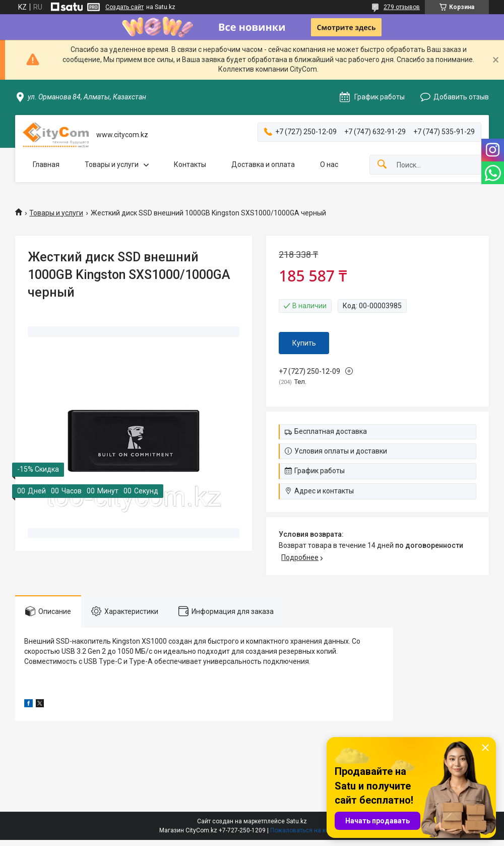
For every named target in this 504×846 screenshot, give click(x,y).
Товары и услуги (112, 164)
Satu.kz (297, 821)
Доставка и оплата (263, 164)
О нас (329, 164)
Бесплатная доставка (331, 431)
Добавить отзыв (461, 97)
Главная (46, 164)
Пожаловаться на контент (307, 830)
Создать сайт (124, 7)
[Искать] (382, 165)
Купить (304, 343)
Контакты (190, 164)
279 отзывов (402, 7)
